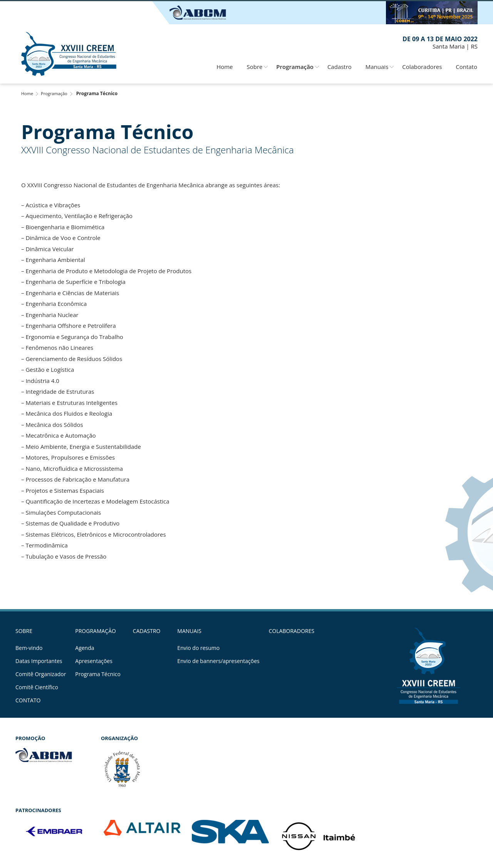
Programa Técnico (98, 674)
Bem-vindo (29, 648)
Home (225, 67)
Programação (295, 67)
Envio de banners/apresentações (218, 661)
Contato (466, 67)
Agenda (85, 648)
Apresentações (94, 661)
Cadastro (340, 67)
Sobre (254, 67)
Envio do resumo (198, 648)
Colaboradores (422, 67)
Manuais (377, 67)
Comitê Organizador (41, 674)
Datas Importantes (39, 661)
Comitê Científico (37, 687)
